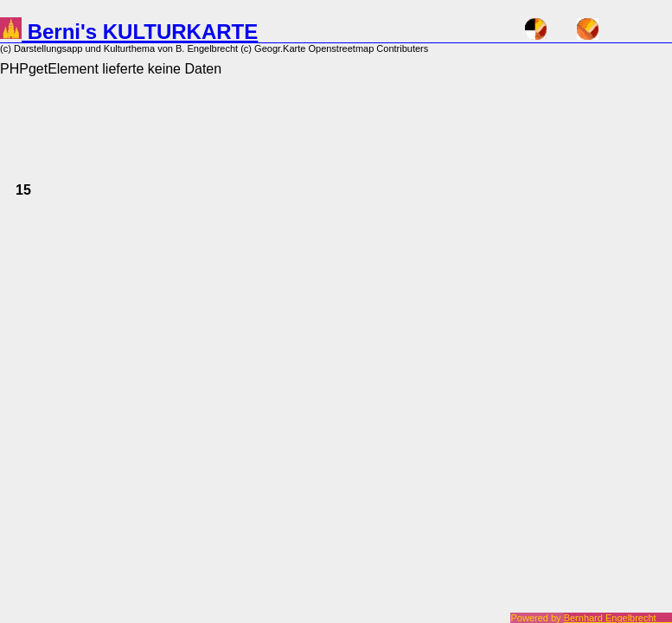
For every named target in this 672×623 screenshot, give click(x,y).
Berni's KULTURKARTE (129, 32)
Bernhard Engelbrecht (618, 618)
